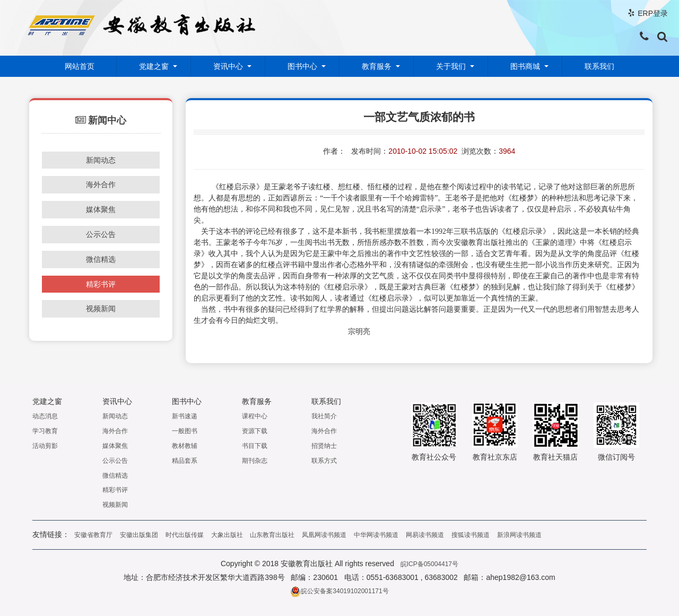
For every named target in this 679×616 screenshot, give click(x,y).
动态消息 (45, 416)
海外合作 (101, 184)
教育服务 (377, 66)
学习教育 (45, 431)
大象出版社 (227, 535)
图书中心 (302, 66)
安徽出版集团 (139, 535)
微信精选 (101, 259)
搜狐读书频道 (471, 535)
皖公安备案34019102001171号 (339, 591)
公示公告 (101, 234)
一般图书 (185, 431)
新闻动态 (101, 160)
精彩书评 (101, 284)
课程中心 (255, 416)
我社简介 (324, 416)
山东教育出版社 (272, 535)
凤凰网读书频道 (324, 535)
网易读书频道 (425, 535)
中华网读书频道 (376, 535)
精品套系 (185, 460)
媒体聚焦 (101, 209)
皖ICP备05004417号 (429, 564)
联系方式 (324, 460)
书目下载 (255, 445)
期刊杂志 (255, 460)
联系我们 (599, 66)
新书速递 (185, 416)
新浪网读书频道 (519, 535)
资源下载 (255, 431)
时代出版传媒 (185, 535)
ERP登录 (653, 13)
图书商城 (525, 66)
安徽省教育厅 (93, 535)
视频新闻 (101, 309)
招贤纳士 (324, 445)
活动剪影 (45, 445)
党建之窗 (154, 66)
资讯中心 (228, 66)
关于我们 (451, 66)
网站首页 (80, 66)
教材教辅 (185, 445)
